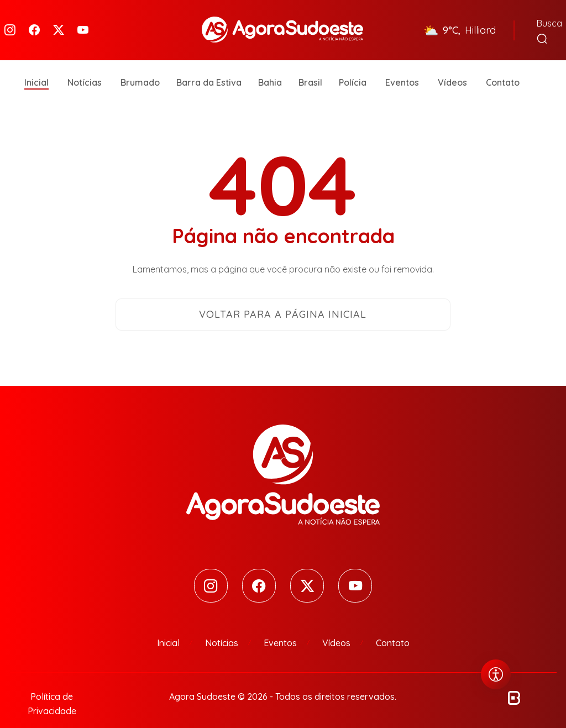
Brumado (140, 66)
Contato (503, 66)
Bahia (270, 66)
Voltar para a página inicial (283, 298)
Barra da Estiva (209, 66)
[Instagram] (10, 22)
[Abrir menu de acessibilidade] (496, 674)
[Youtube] (83, 22)
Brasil (310, 66)
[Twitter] (59, 22)
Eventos (402, 66)
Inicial (36, 66)
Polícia (353, 66)
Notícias (85, 66)
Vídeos (452, 66)
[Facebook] (34, 22)
